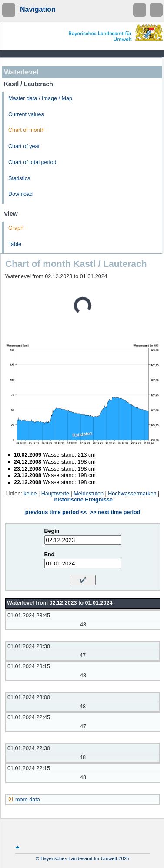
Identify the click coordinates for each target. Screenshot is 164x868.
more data (28, 800)
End (50, 555)
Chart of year (24, 146)
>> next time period (115, 512)
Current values (26, 114)
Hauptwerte (55, 494)
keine (30, 494)
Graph (16, 228)
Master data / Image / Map (40, 98)
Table (15, 244)
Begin (52, 531)
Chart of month (26, 130)
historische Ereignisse (84, 500)
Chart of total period (32, 162)
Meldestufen (89, 494)
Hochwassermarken (132, 494)
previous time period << (56, 512)
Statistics (19, 178)
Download (20, 194)
